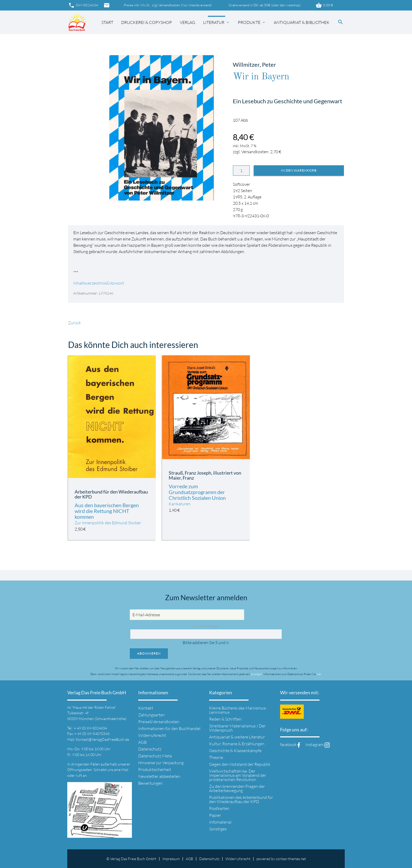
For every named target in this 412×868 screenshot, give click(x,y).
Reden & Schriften (225, 719)
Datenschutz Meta (155, 756)
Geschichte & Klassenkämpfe (235, 751)
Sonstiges (218, 829)
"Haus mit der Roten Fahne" (94, 707)
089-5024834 (83, 5)
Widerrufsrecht (152, 735)
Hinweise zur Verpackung (161, 763)
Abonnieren (149, 653)
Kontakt (146, 708)
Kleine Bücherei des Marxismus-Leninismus (238, 710)
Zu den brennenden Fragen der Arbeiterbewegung (237, 788)
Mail (125, 770)
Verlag (187, 22)
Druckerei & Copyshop (146, 22)
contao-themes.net (291, 859)
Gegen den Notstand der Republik (240, 764)
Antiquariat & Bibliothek (302, 22)
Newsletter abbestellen (159, 776)
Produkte (252, 22)
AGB (142, 742)
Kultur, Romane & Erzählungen (237, 744)
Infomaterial (220, 822)
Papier (215, 815)
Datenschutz (150, 749)
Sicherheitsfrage (206, 626)
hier (319, 674)
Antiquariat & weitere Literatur (237, 737)
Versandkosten (169, 5)
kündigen (256, 674)
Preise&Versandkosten (159, 722)
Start (107, 22)
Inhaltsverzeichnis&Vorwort (99, 283)
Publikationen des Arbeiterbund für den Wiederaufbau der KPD (241, 799)
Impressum (171, 859)
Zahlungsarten (151, 715)
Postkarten (219, 808)
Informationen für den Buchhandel (169, 728)
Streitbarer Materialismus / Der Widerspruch (237, 728)
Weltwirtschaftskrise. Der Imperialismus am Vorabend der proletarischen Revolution (238, 775)
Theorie (216, 757)
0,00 (324, 5)
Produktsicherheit (155, 769)
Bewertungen (150, 783)
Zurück (74, 323)
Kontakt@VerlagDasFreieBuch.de (102, 739)
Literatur (217, 22)
